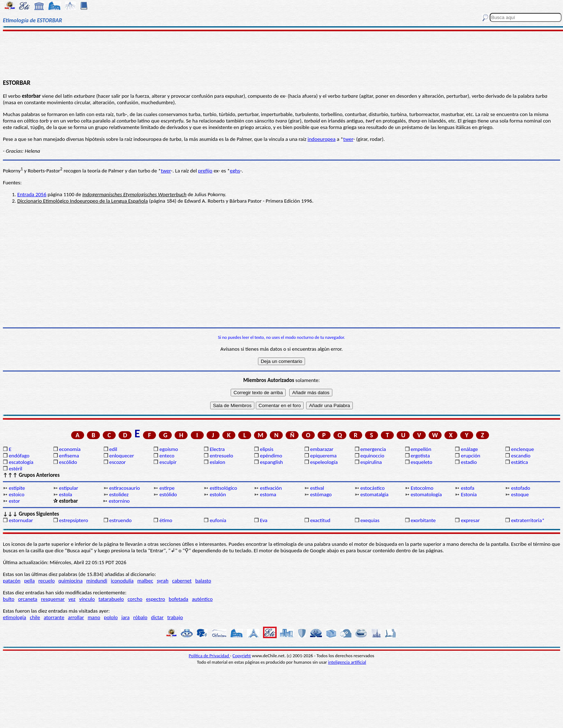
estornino (119, 501)
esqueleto (421, 462)
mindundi (97, 581)
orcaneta (28, 599)
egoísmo (169, 449)
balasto (203, 581)
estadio (469, 462)
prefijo (205, 171)
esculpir (168, 462)
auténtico (202, 599)
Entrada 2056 (32, 194)
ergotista (420, 456)
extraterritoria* (528, 520)
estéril (15, 469)
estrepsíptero (73, 520)
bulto (9, 599)
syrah (162, 581)
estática (520, 462)
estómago (321, 494)
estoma (268, 494)
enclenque (523, 449)
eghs (235, 171)
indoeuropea (322, 139)
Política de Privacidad (209, 656)
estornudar (21, 520)
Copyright (242, 656)
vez (72, 599)
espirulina (371, 462)
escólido (68, 462)
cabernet (182, 581)
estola (66, 494)
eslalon (218, 462)
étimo (166, 520)
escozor (117, 462)
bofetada (179, 599)
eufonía (218, 520)
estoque (520, 494)
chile (35, 617)
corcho (135, 599)
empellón (421, 449)
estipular (68, 488)
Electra (217, 449)
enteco (167, 456)
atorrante (54, 617)
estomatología (426, 494)
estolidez (119, 494)
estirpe (167, 488)
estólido (168, 494)
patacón (12, 581)
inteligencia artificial (347, 662)
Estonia (469, 494)
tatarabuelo (111, 599)
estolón (218, 494)
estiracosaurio (124, 488)
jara (126, 617)
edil (113, 449)
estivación (271, 488)
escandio (521, 456)
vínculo (87, 599)
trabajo (175, 617)
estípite (17, 488)
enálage (470, 449)
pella (29, 581)
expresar (470, 520)
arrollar (76, 617)
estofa (468, 488)
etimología (15, 617)
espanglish (271, 462)
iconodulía (122, 581)
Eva (264, 520)
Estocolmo (422, 488)
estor (14, 501)
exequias (370, 520)
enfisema (69, 456)
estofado (521, 488)
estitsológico (223, 488)
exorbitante (423, 520)
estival (317, 488)
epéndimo (271, 456)
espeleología (324, 462)
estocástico (373, 488)
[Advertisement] (281, 55)
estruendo (120, 520)
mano (94, 617)
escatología (21, 462)
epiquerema (323, 456)
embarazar (322, 449)
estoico (17, 494)
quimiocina (71, 581)
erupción (471, 456)
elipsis (266, 449)
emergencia (373, 449)
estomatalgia (374, 494)
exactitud (320, 520)
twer (348, 139)
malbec (145, 581)
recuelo (47, 581)
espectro (155, 599)
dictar (157, 617)
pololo (111, 617)
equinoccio (372, 456)
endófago (19, 456)
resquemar (53, 599)
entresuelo (221, 456)
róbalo (140, 617)
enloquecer (122, 456)
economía (70, 449)
